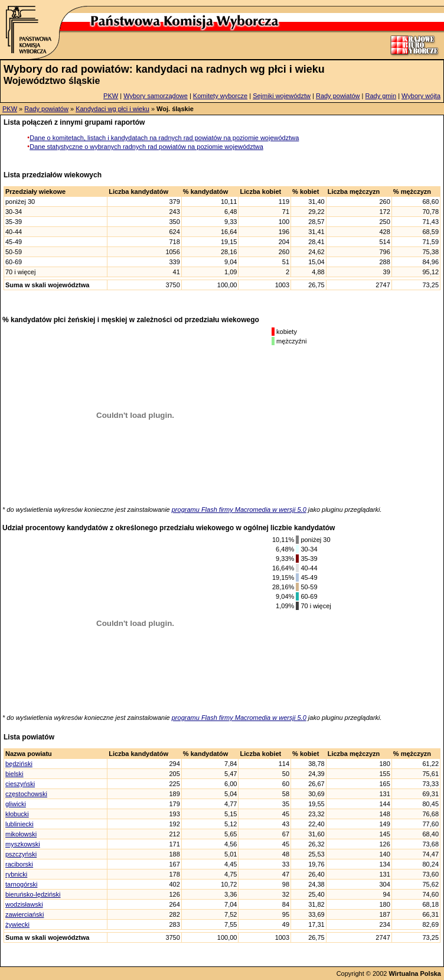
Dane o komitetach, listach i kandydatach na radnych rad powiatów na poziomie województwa (164, 138)
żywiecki (17, 924)
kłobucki (17, 814)
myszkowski (23, 844)
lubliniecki (19, 824)
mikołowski (21, 834)
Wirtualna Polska (415, 973)
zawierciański (25, 914)
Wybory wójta (421, 96)
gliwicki (16, 804)
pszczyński (21, 854)
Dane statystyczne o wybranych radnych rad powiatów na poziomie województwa (146, 147)
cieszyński (20, 784)
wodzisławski (24, 904)
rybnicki (16, 874)
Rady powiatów (338, 96)
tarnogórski (21, 884)
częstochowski (26, 794)
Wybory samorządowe (156, 96)
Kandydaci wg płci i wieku (112, 109)
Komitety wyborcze (220, 96)
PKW (111, 96)
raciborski (19, 864)
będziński (19, 764)
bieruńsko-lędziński (33, 894)
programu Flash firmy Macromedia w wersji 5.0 (239, 510)
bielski (14, 774)
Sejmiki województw (282, 96)
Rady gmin (381, 96)
